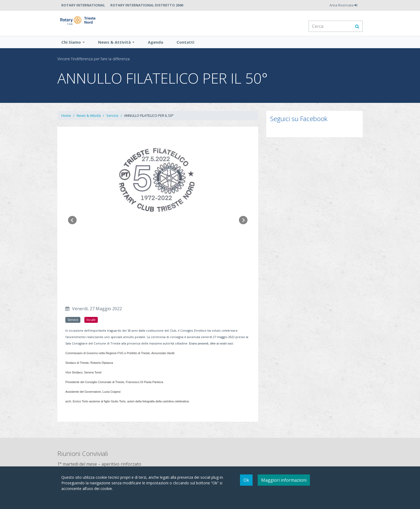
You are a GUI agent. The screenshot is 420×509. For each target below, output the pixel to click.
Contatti (185, 49)
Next (243, 227)
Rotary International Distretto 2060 (147, 5)
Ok (246, 480)
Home (66, 122)
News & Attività (116, 49)
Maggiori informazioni (284, 480)
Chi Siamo (73, 49)
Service (112, 122)
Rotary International (83, 5)
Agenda (155, 49)
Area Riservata (343, 5)
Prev (72, 227)
